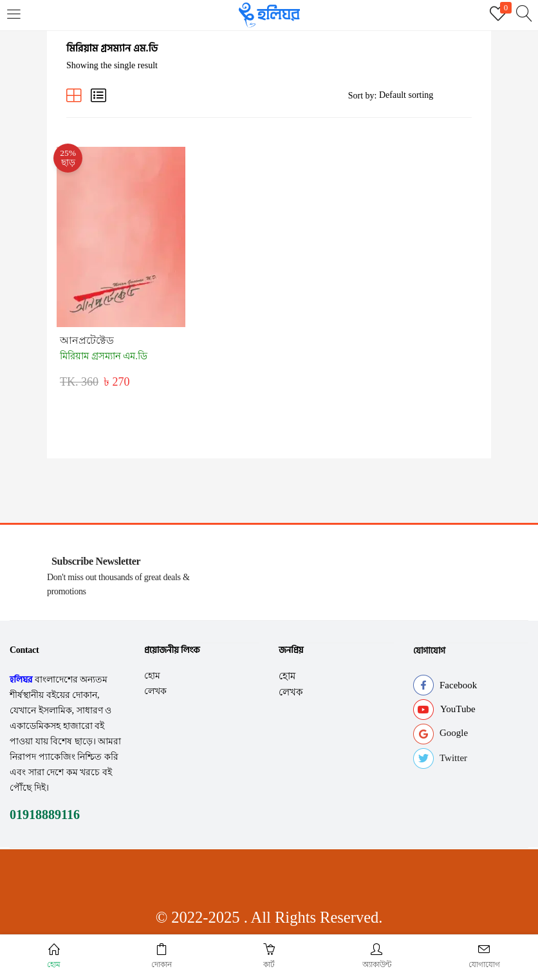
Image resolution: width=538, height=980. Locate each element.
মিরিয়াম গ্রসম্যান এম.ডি (107, 350)
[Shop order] (425, 95)
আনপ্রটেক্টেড (90, 335)
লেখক (155, 684)
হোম (152, 669)
